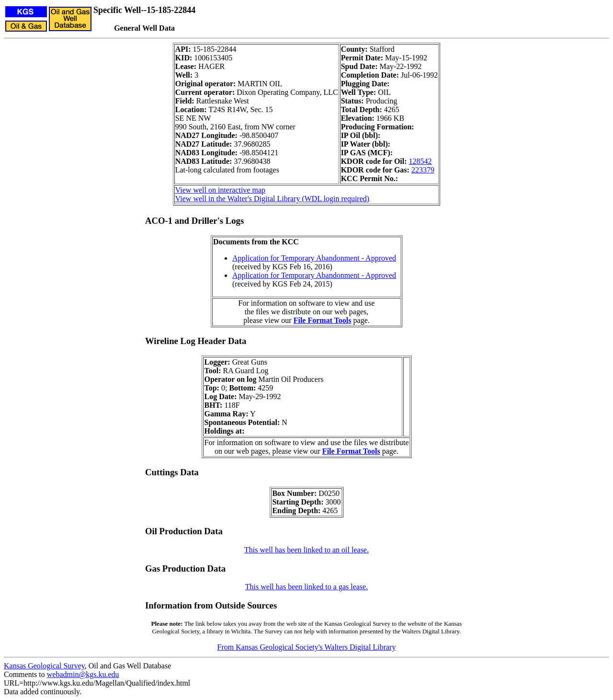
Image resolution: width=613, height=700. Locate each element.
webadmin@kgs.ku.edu (83, 674)
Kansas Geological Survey (44, 666)
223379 (423, 170)
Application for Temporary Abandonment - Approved (314, 258)
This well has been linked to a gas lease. (306, 587)
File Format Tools (323, 320)
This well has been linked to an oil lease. (306, 550)
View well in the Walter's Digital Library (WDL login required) (272, 199)
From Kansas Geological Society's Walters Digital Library (307, 647)
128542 (420, 161)
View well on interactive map (220, 190)
